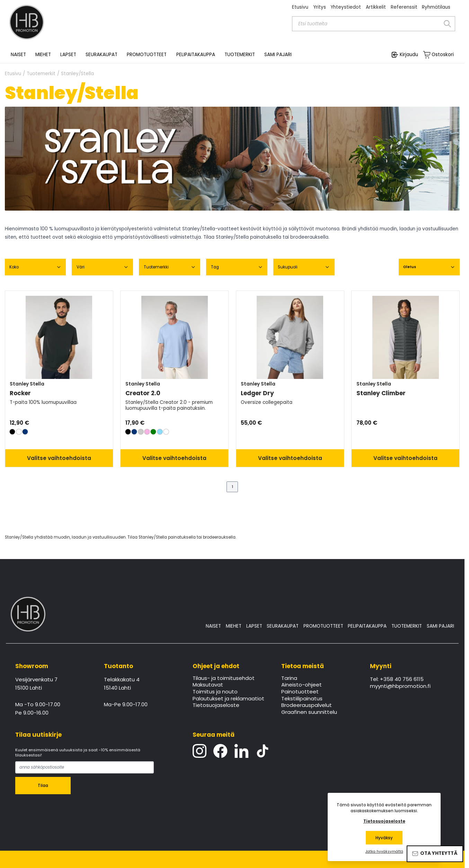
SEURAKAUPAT (101, 55)
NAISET (213, 626)
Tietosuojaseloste (216, 706)
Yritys (320, 7)
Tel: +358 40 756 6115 (397, 680)
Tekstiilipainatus (302, 699)
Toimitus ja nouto (215, 692)
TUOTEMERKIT (407, 626)
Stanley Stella (27, 384)
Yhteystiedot (346, 7)
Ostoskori (443, 55)
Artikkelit (376, 7)
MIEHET (234, 626)
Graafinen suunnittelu (309, 712)
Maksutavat (208, 685)
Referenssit (404, 7)
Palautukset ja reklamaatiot (228, 699)
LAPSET (254, 626)
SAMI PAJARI (278, 55)
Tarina (289, 679)
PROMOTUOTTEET (323, 626)
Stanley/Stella (77, 74)
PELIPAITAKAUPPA (367, 626)
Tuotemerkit (41, 74)
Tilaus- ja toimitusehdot (224, 679)
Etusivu (300, 7)
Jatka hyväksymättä (384, 852)
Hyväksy (384, 838)
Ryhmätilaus (436, 7)
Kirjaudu (409, 55)
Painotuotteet (300, 692)
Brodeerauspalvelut (307, 706)
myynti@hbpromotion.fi (400, 687)
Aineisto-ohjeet (302, 685)
